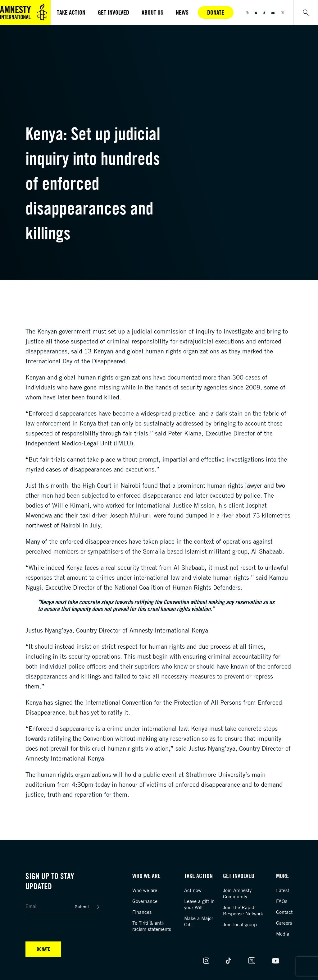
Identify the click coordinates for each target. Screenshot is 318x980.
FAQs (282, 901)
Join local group (240, 924)
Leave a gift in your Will (199, 904)
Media (283, 934)
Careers (284, 923)
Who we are (145, 890)
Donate (216, 12)
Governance (145, 901)
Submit (82, 906)
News (182, 12)
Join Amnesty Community (237, 893)
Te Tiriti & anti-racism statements (152, 926)
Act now (193, 890)
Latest (283, 890)
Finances (142, 912)
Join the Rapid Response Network (243, 910)
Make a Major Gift (199, 921)
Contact (284, 912)
